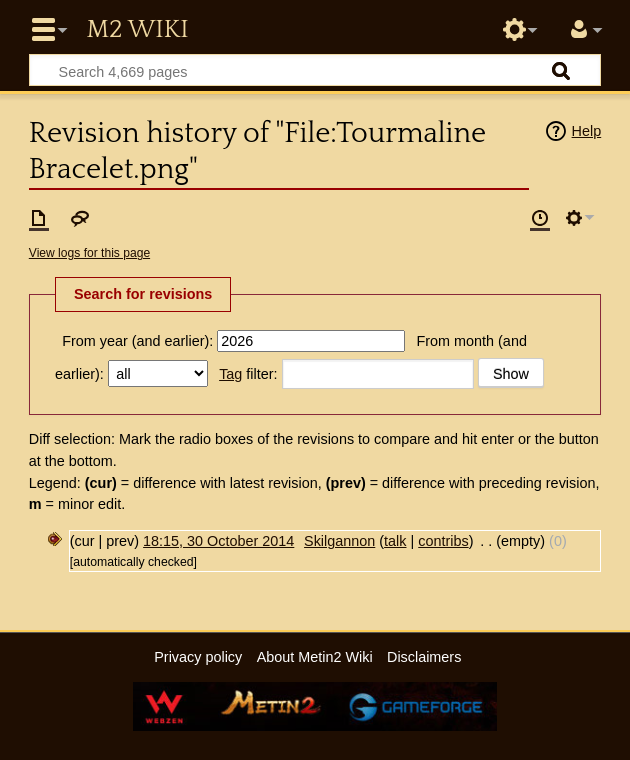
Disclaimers (424, 657)
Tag (230, 374)
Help (587, 131)
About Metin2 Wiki (315, 657)
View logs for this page (89, 253)
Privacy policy (198, 657)
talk (395, 541)
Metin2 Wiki (137, 30)
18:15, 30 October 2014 (218, 541)
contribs (443, 541)
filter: (248, 374)
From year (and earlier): (137, 341)
